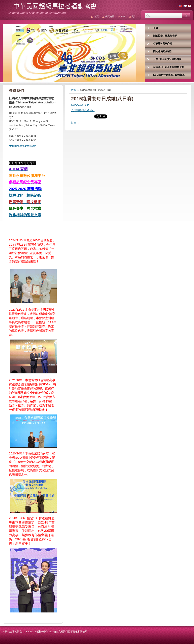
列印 (134, 16)
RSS (123, 16)
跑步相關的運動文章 (25, 215)
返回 (74, 123)
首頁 (74, 90)
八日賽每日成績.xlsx (83, 110)
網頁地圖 (110, 16)
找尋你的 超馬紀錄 (25, 195)
